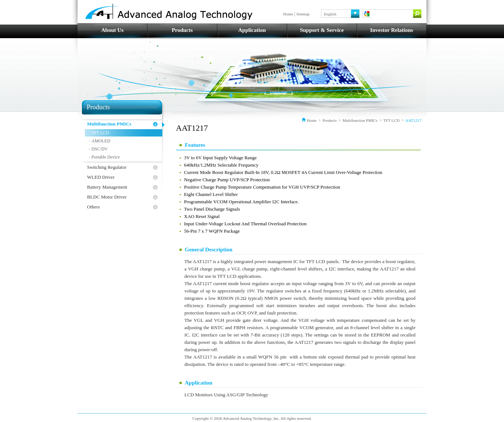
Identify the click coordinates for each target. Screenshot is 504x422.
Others (93, 207)
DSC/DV (100, 149)
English (330, 14)
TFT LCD (100, 133)
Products (182, 30)
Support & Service (322, 30)
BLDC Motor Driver (107, 197)
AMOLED (101, 141)
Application (252, 30)
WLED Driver (101, 177)
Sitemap (303, 14)
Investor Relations (392, 30)
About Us (112, 30)
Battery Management (107, 187)
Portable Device (106, 157)
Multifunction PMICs (109, 124)
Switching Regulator (107, 167)
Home (288, 14)
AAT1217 (413, 120)
